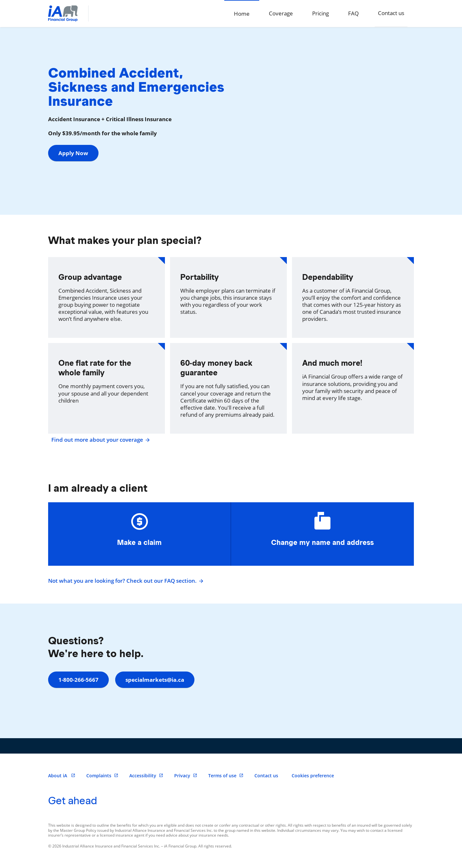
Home (242, 14)
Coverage (281, 13)
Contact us (391, 13)
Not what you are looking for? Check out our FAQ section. (125, 581)
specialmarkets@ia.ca (155, 680)
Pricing (321, 13)
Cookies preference (313, 776)
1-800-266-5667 (78, 680)
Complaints (102, 776)
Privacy (186, 776)
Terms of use (226, 776)
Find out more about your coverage (100, 440)
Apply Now (73, 153)
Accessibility (146, 776)
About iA (62, 776)
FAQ (353, 13)
